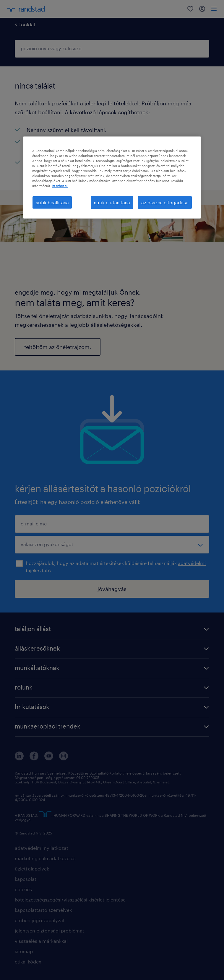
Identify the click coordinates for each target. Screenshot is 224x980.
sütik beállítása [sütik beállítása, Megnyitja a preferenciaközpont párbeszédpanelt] (52, 202)
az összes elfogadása (165, 202)
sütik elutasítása (112, 202)
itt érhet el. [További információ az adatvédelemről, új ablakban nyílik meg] (60, 186)
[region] (112, 178)
